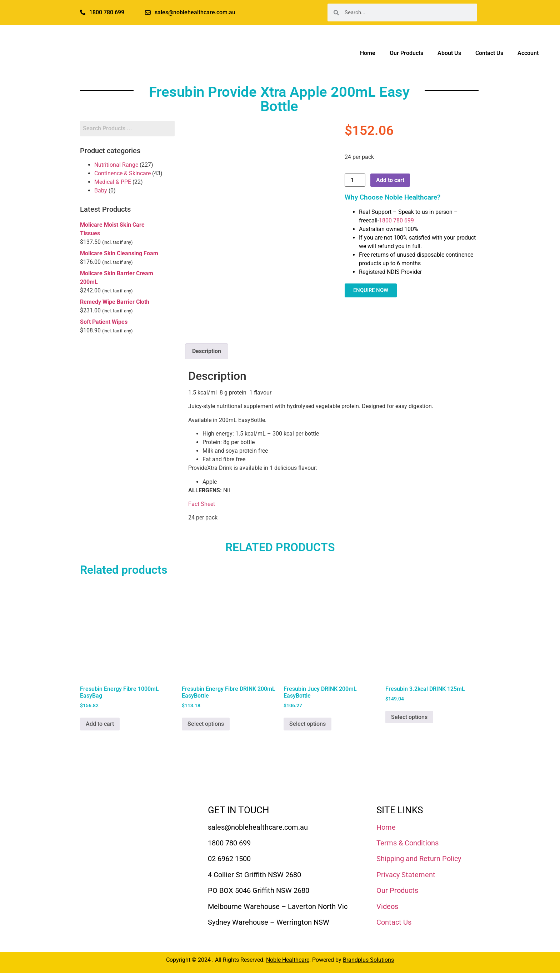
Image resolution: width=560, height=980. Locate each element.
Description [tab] (207, 351)
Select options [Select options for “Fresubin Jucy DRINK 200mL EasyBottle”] (307, 724)
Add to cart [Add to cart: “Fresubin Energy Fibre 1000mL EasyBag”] (100, 724)
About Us (449, 53)
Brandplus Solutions (368, 960)
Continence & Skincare (122, 173)
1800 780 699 (396, 220)
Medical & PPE (113, 182)
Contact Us (489, 53)
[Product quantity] (355, 180)
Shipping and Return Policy (419, 859)
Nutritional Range (116, 165)
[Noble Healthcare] (120, 826)
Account (528, 53)
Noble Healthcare (288, 960)
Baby (101, 190)
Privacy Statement (406, 875)
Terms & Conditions (407, 843)
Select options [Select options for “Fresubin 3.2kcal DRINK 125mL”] (409, 717)
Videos (387, 906)
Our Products (406, 53)
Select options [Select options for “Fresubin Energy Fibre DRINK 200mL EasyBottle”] (206, 724)
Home (368, 53)
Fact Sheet (202, 504)
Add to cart (390, 180)
